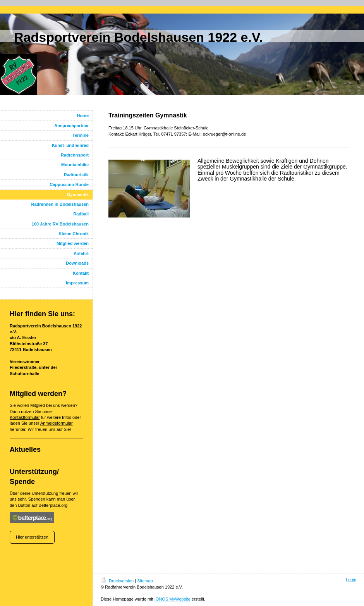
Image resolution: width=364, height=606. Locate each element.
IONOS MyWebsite (173, 599)
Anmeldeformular (57, 423)
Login (351, 580)
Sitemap (145, 581)
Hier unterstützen (32, 537)
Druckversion (118, 581)
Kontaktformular (25, 417)
